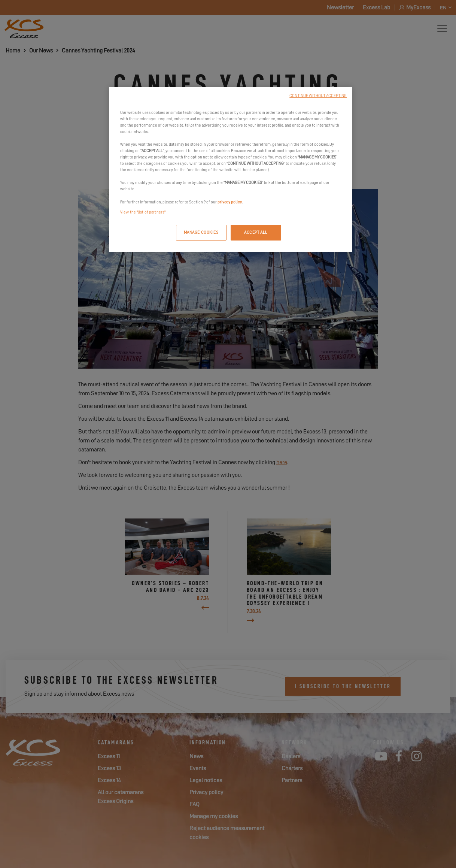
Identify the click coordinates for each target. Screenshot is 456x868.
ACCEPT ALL (256, 232)
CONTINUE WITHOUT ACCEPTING (318, 96)
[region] (231, 170)
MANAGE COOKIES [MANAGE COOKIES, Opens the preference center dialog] (201, 232)
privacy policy (230, 202)
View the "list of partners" (143, 212)
